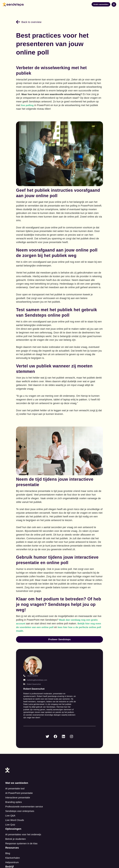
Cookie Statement (75, 807)
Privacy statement (61, 837)
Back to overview (31, 21)
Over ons (70, 789)
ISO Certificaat (73, 816)
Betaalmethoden (74, 798)
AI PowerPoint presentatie (28, 743)
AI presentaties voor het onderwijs (83, 739)
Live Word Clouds (23, 770)
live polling (67, 105)
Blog (16, 785)
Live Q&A (19, 766)
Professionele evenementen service (33, 757)
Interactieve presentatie (26, 748)
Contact (69, 785)
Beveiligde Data (74, 812)
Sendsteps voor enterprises (29, 761)
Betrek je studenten (75, 743)
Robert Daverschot (36, 677)
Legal (68, 803)
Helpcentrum (21, 794)
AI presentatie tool (24, 739)
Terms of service (36, 837)
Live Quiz (19, 775)
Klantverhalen (21, 789)
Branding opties (22, 752)
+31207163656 (34, 666)
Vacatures (70, 794)
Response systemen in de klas (81, 748)
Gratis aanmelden (101, 4)
